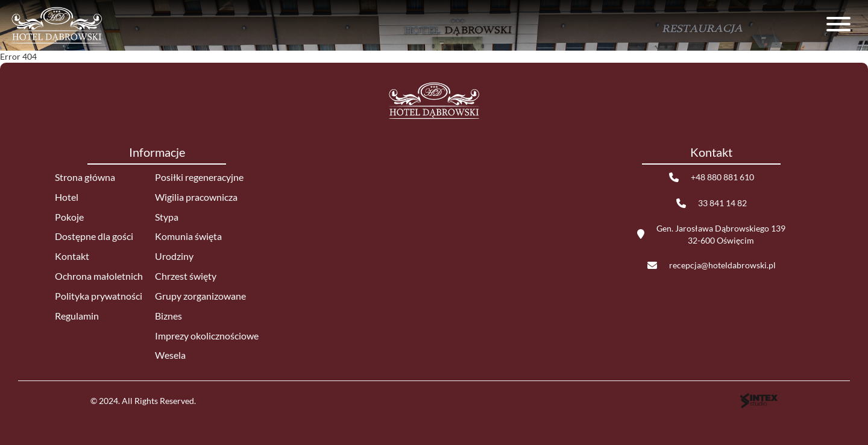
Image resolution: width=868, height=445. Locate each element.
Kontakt (72, 256)
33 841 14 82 (722, 203)
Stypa (167, 217)
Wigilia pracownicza (196, 197)
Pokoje (69, 217)
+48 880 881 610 (722, 177)
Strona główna (85, 177)
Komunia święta (188, 236)
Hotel (67, 197)
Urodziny (174, 256)
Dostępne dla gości (94, 236)
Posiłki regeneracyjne (199, 177)
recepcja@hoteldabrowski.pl (722, 265)
